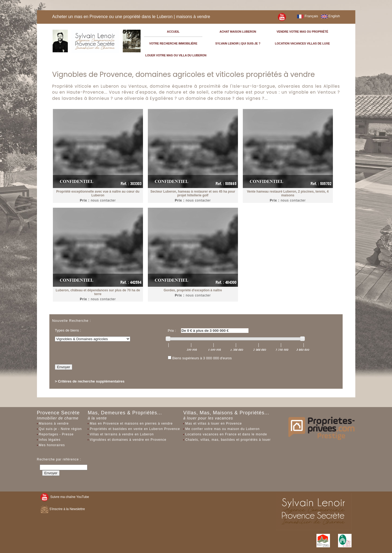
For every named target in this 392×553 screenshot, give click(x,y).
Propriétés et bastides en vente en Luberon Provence (135, 429)
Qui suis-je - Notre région (60, 429)
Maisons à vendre (54, 424)
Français (307, 16)
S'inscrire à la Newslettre (63, 509)
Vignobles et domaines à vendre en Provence (128, 440)
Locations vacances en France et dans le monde (226, 434)
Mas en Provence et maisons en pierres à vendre (131, 424)
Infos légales (50, 440)
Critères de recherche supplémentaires (91, 381)
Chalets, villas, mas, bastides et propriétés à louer (228, 440)
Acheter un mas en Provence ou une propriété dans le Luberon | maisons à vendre (131, 17)
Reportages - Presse (56, 434)
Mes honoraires (52, 445)
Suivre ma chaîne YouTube (65, 497)
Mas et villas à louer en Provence (214, 424)
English (330, 16)
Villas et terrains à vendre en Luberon (122, 434)
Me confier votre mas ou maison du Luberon (223, 429)
